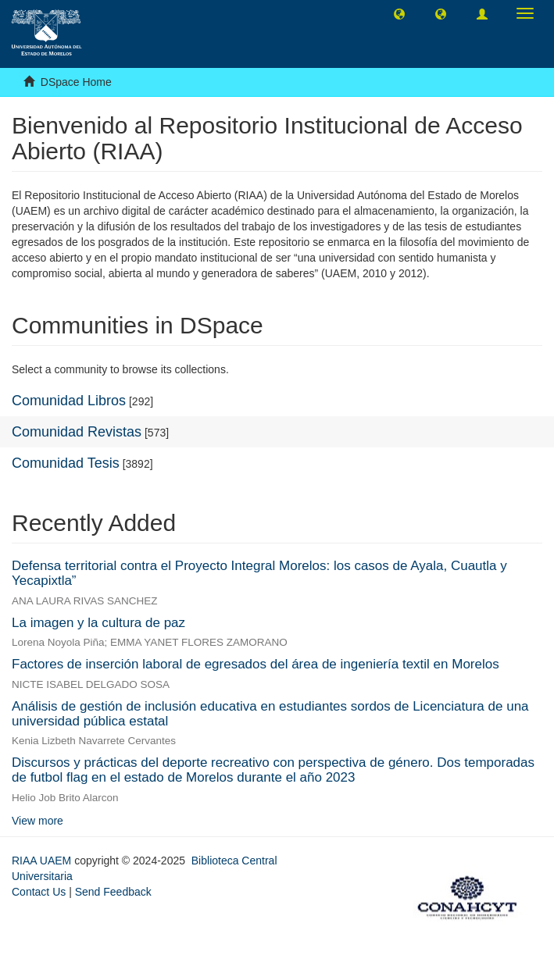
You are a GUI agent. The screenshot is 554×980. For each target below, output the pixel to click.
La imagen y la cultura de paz (98, 623)
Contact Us (39, 892)
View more (38, 821)
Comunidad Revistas (77, 432)
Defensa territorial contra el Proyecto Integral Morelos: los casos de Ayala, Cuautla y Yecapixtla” (259, 573)
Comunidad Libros (69, 401)
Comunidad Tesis (66, 463)
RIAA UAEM (43, 861)
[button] (399, 13)
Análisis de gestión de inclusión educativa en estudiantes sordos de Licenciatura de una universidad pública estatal (270, 714)
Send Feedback (113, 892)
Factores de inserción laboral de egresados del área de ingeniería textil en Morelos (256, 664)
